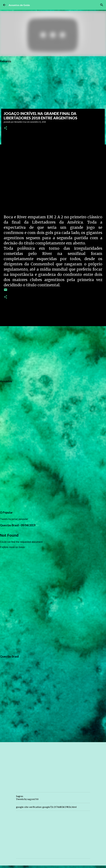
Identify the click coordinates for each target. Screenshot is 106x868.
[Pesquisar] (102, 5)
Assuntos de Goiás (19, 5)
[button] (6, 128)
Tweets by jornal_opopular (14, 519)
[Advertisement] (53, 352)
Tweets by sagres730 (27, 799)
